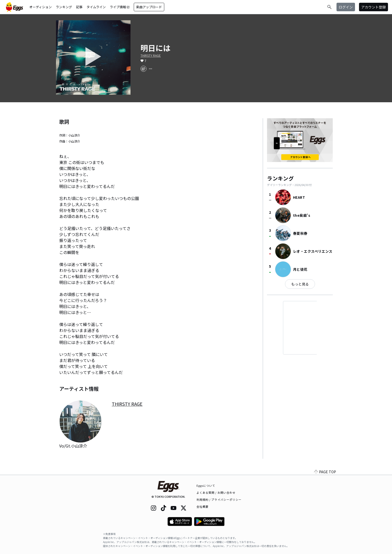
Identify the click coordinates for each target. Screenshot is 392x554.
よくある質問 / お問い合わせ (216, 492)
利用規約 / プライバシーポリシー (219, 499)
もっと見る (300, 284)
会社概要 (202, 506)
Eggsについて (206, 485)
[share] (143, 69)
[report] (150, 69)
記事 (79, 7)
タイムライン (96, 7)
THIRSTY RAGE (151, 55)
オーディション (40, 7)
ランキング (64, 7)
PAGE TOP (325, 472)
